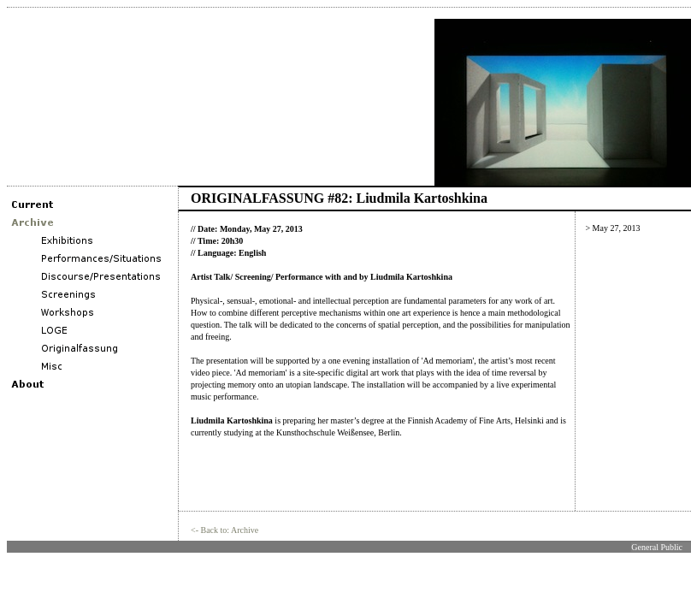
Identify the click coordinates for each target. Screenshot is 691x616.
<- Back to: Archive (224, 530)
